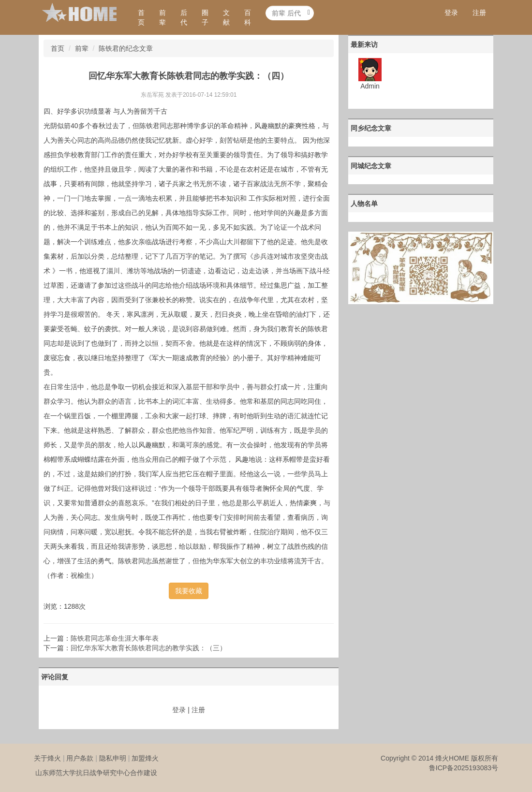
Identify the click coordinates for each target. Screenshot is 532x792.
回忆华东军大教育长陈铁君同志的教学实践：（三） (148, 648)
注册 (479, 13)
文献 (226, 17)
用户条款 (80, 758)
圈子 (205, 17)
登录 (451, 13)
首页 (141, 17)
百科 (248, 17)
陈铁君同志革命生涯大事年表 (115, 638)
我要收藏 (189, 591)
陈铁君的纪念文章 (126, 48)
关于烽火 (47, 758)
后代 (184, 17)
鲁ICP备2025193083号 (464, 768)
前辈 (163, 17)
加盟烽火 (145, 758)
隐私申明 (113, 758)
